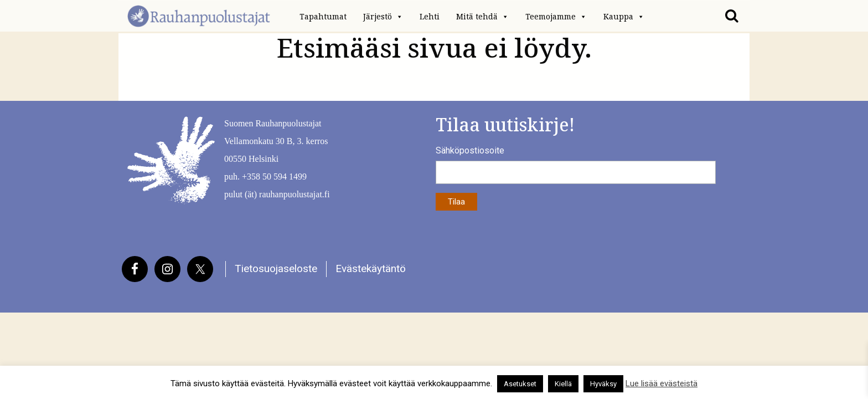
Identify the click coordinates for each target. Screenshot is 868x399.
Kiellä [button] (563, 384)
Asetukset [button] (520, 384)
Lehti (430, 17)
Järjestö (383, 17)
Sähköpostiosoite (470, 150)
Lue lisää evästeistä (662, 383)
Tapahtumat (323, 17)
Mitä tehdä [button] (482, 17)
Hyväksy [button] (603, 384)
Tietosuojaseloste (276, 268)
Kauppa (624, 17)
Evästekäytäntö (371, 268)
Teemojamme (556, 17)
